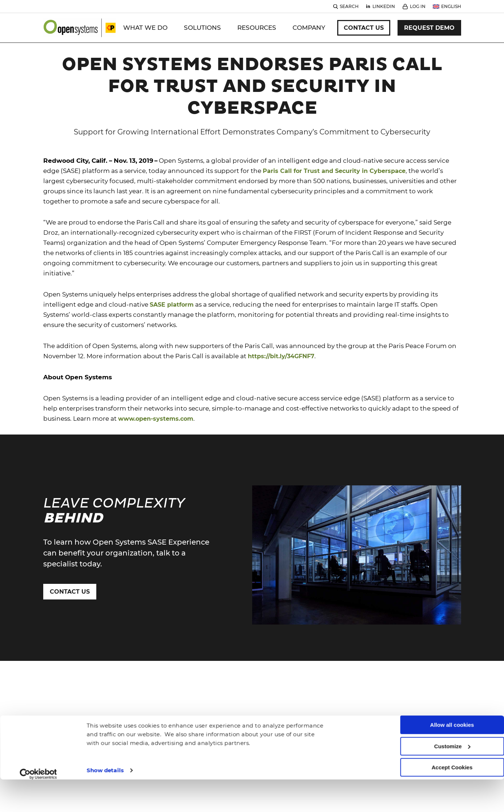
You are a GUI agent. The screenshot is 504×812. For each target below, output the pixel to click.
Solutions (202, 28)
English (451, 6)
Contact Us (364, 28)
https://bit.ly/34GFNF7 (281, 334)
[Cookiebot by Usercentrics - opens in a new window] (38, 743)
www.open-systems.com (156, 397)
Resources (257, 28)
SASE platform (172, 283)
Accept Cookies (452, 736)
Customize (452, 715)
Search (349, 6)
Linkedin (384, 6)
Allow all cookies (452, 694)
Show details (105, 739)
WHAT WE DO (145, 28)
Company (309, 28)
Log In (418, 6)
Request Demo (429, 28)
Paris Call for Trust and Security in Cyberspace (334, 149)
